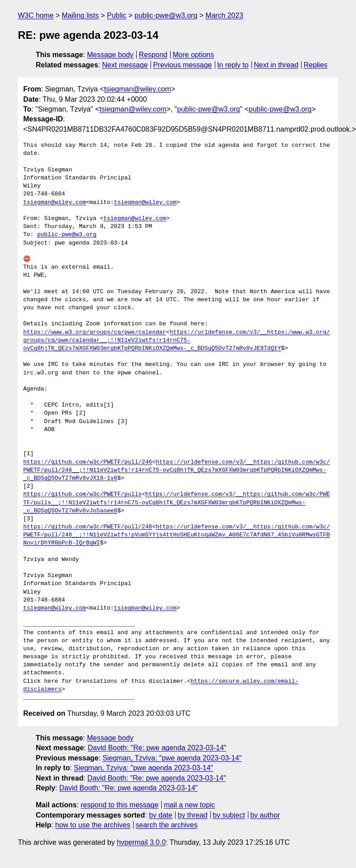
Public (117, 15)
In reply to (233, 65)
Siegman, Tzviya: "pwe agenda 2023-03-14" (172, 758)
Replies (316, 65)
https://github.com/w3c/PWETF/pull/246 (88, 462)
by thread (193, 815)
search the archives (167, 825)
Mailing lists (80, 15)
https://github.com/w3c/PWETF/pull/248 (88, 527)
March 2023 (224, 15)
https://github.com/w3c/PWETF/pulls (82, 494)
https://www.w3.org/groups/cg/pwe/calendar (95, 332)
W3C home (36, 15)
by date (160, 815)
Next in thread (276, 65)
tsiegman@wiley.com (138, 89)
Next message (125, 65)
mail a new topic (190, 805)
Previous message (183, 65)
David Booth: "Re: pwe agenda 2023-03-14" (157, 748)
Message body (110, 55)
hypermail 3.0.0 (141, 842)
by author (265, 815)
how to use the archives (93, 825)
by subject (229, 815)
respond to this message (119, 805)
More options (194, 55)
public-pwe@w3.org (166, 15)
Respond (153, 55)
